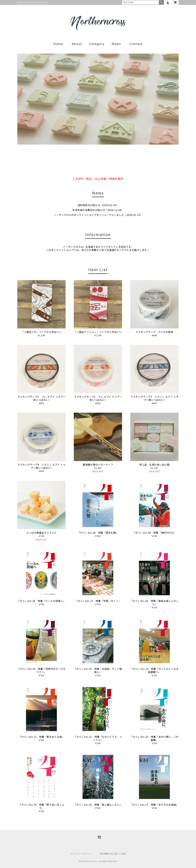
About (77, 44)
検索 (161, 2)
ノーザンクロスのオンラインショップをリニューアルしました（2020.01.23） (98, 215)
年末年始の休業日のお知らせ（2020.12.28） (98, 210)
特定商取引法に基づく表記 (113, 854)
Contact (136, 44)
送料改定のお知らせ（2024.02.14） (98, 205)
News (116, 44)
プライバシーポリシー (81, 854)
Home (58, 44)
